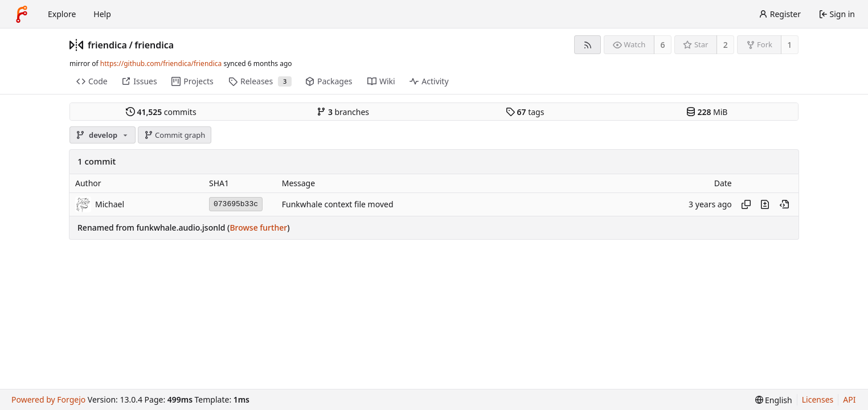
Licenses (818, 399)
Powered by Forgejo (48, 399)
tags (525, 112)
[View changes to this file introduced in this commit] (765, 204)
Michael (110, 204)
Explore (62, 14)
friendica (107, 45)
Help (102, 14)
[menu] (774, 400)
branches (343, 112)
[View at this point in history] (784, 204)
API (849, 399)
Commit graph (175, 135)
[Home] (22, 14)
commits (161, 112)
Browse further (258, 227)
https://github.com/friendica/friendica (161, 63)
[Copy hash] (746, 204)
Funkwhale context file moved (338, 204)
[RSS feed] (587, 45)
